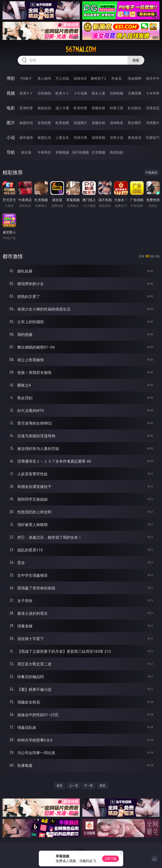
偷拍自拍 (44, 108)
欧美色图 (62, 123)
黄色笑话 (135, 138)
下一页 (88, 786)
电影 (11, 108)
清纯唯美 (116, 123)
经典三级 (116, 108)
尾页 (103, 786)
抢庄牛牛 (153, 78)
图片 (11, 123)
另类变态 (153, 108)
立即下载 (111, 859)
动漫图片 (80, 123)
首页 (59, 786)
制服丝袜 (99, 108)
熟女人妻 (99, 93)
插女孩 (26, 152)
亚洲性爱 (26, 108)
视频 (11, 93)
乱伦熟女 (135, 108)
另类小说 (116, 138)
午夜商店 (44, 152)
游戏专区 (80, 78)
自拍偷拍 (44, 93)
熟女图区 (135, 123)
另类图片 (153, 123)
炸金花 (116, 78)
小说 (11, 137)
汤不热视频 (80, 152)
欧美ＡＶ (62, 93)
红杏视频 (99, 152)
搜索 (136, 60)
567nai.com (81, 49)
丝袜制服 (116, 93)
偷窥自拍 (26, 123)
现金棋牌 (135, 78)
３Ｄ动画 (80, 93)
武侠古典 (80, 138)
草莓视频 (62, 152)
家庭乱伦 (44, 138)
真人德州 (44, 78)
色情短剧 (116, 152)
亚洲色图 (44, 123)
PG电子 (26, 78)
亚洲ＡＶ (26, 93)
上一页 (74, 786)
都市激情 (26, 138)
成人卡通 (62, 108)
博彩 (11, 78)
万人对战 (62, 78)
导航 (11, 152)
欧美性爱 (80, 108)
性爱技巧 (153, 138)
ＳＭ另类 (153, 93)
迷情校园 (99, 138)
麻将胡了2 (98, 78)
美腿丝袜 (99, 123)
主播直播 (135, 93)
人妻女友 (62, 138)
